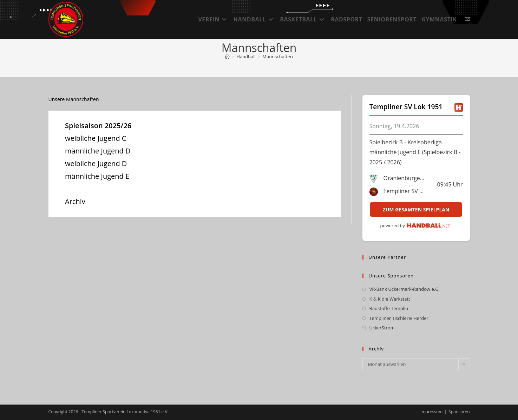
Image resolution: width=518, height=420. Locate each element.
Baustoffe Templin (389, 308)
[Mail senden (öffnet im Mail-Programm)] (467, 19)
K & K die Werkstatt (390, 299)
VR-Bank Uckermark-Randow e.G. (405, 289)
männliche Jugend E (97, 176)
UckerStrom (382, 328)
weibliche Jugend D (96, 163)
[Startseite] (227, 57)
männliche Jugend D (98, 151)
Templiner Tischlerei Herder (399, 318)
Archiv (75, 201)
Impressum (431, 412)
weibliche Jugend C (96, 138)
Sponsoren (459, 412)
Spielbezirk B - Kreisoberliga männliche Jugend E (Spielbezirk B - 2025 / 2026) (415, 152)
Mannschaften (278, 57)
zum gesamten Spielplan (416, 209)
